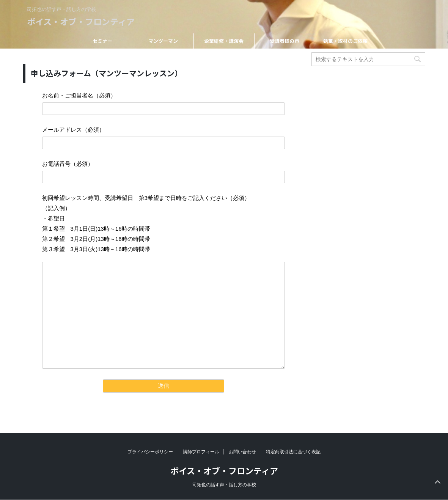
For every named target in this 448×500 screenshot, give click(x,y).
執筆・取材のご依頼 (345, 41)
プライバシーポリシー (150, 452)
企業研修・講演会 (224, 41)
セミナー (102, 41)
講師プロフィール (201, 452)
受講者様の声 (285, 41)
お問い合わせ (242, 452)
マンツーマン (163, 41)
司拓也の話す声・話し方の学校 (224, 485)
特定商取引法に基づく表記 (293, 452)
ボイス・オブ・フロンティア (81, 21)
